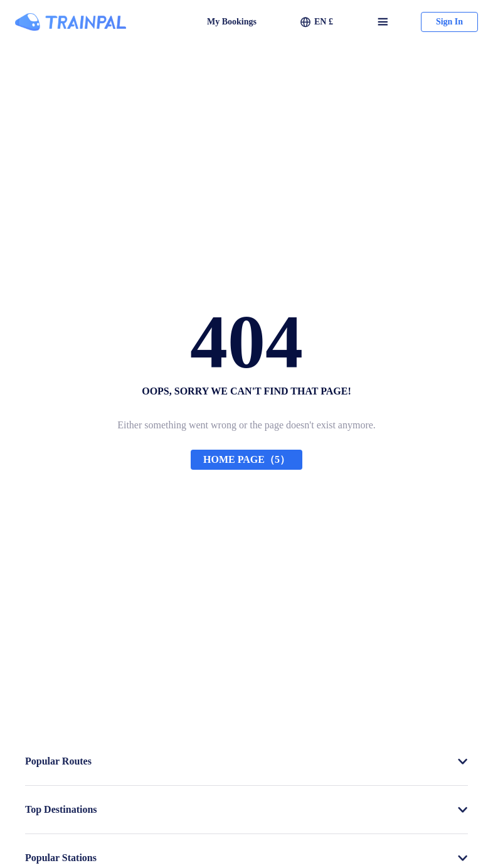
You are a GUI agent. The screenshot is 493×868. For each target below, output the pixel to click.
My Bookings (232, 22)
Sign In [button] (449, 22)
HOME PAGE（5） (246, 459)
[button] (317, 22)
